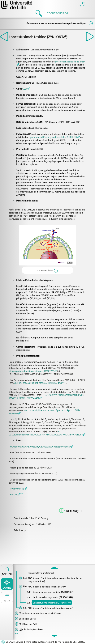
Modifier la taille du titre (91, 23)
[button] (26, 89)
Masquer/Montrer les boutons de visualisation (82, 4)
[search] (59, 13)
